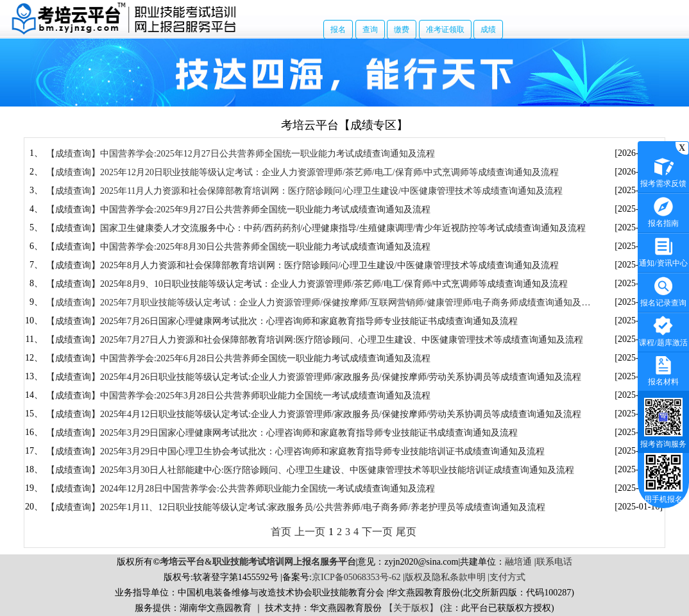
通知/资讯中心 (663, 251)
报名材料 (663, 369)
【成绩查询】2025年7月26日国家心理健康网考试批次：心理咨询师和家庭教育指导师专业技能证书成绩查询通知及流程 (282, 321)
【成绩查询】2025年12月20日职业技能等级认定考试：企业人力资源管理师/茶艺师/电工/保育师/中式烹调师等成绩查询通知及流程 (303, 172)
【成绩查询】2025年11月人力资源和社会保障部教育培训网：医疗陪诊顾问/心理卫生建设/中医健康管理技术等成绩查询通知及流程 (304, 191)
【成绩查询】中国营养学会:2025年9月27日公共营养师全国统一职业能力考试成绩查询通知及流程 (238, 210)
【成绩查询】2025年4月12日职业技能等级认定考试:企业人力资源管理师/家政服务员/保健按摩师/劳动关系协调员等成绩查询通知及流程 (314, 414)
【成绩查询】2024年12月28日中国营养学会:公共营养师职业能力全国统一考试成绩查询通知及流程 (241, 489)
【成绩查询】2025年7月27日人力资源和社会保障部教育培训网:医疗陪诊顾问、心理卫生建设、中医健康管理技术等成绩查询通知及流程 (315, 340)
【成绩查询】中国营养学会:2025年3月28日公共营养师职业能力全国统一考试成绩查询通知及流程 (238, 396)
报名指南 (663, 211)
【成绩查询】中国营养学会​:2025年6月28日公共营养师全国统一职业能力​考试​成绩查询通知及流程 (238, 358)
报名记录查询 (663, 290)
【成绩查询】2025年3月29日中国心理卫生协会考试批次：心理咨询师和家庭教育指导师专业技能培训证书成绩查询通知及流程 (295, 451)
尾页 (406, 532)
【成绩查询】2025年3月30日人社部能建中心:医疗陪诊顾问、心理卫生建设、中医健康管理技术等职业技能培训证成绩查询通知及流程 (310, 470)
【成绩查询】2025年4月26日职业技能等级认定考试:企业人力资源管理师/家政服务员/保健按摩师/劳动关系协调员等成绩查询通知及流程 (314, 377)
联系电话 (554, 562)
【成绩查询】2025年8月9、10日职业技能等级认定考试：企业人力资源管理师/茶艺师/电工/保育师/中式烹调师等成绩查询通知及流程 (307, 284)
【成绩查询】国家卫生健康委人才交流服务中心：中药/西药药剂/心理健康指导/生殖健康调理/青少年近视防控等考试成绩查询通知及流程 (316, 228)
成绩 (488, 30)
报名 (338, 30)
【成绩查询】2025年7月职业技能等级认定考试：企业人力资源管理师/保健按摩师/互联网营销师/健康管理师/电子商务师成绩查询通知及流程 (319, 303)
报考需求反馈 (663, 171)
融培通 (518, 562)
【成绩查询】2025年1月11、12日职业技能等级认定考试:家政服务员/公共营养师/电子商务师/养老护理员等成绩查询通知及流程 (296, 507)
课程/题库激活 (663, 330)
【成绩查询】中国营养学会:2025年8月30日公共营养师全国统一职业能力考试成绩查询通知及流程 (238, 247)
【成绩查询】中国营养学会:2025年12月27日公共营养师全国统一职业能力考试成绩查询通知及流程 (241, 154)
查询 (370, 30)
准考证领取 (445, 30)
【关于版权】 (411, 608)
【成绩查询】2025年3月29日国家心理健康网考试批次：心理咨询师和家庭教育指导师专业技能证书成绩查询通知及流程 (282, 433)
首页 (281, 532)
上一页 (310, 532)
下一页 (377, 532)
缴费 (402, 30)
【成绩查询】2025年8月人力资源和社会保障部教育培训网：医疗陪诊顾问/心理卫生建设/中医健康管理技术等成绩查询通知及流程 (302, 265)
